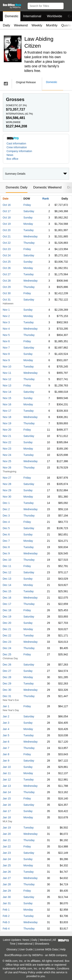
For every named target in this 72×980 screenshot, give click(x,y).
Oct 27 (7, 274)
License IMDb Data (46, 949)
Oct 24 (7, 255)
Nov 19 (7, 423)
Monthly (52, 25)
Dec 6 (6, 534)
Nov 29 (7, 490)
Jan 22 (7, 846)
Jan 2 (6, 716)
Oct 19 (7, 224)
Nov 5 (6, 335)
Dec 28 (7, 677)
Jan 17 (7, 811)
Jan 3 (6, 723)
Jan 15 (7, 798)
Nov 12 (7, 379)
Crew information (17, 147)
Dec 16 (7, 598)
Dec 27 (7, 671)
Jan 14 (7, 792)
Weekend (21, 25)
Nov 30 (7, 497)
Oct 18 (7, 218)
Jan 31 (7, 903)
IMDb (52, 955)
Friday (27, 205)
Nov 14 (7, 392)
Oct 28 (7, 281)
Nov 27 (7, 478)
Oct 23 (7, 249)
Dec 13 (7, 579)
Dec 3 (6, 516)
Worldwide (54, 16)
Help (63, 949)
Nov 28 (7, 484)
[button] (67, 5)
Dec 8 (6, 547)
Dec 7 (6, 541)
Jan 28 (7, 884)
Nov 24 (7, 455)
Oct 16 (7, 205)
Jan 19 (7, 828)
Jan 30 (7, 897)
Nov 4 (6, 329)
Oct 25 (7, 262)
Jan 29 (7, 891)
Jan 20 (7, 834)
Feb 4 (6, 929)
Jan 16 (7, 805)
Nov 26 (7, 468)
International (32, 16)
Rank (46, 199)
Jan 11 (7, 773)
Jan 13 (7, 786)
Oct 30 (7, 293)
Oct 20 (7, 230)
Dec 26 (7, 665)
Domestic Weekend (47, 187)
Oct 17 (7, 211)
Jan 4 (6, 729)
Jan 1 (6, 706)
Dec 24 (7, 648)
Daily (7, 25)
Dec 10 (7, 560)
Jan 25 (7, 865)
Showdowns (42, 944)
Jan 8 (6, 754)
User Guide (26, 949)
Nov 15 (7, 398)
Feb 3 (6, 922)
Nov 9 (6, 360)
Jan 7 (6, 748)
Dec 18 (7, 610)
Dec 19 (7, 617)
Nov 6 (6, 341)
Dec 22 (7, 635)
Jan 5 (6, 735)
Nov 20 (7, 430)
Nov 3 (6, 322)
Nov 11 (7, 373)
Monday (28, 224)
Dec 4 (6, 522)
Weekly (37, 25)
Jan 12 (7, 780)
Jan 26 (7, 872)
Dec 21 (7, 629)
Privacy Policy (27, 972)
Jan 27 (7, 878)
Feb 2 (6, 916)
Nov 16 (7, 404)
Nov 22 (7, 442)
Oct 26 (7, 268)
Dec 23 (7, 642)
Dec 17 (7, 604)
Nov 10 (7, 367)
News (10, 155)
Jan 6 (6, 742)
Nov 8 (6, 354)
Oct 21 (7, 236)
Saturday (29, 211)
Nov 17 (7, 411)
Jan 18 (7, 817)
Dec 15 (7, 591)
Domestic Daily (17, 187)
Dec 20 (7, 623)
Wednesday (31, 236)
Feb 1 (6, 910)
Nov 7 (6, 348)
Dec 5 (6, 528)
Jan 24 (7, 859)
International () (19, 114)
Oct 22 (7, 243)
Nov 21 (7, 436)
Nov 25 (7, 461)
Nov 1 (6, 310)
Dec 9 (6, 553)
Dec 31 (7, 696)
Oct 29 (7, 287)
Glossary (12, 949)
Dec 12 (7, 572)
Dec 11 (7, 566)
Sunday (28, 218)
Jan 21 (7, 840)
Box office (12, 159)
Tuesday (29, 230)
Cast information (16, 143)
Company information (19, 151)
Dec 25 (7, 654)
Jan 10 (7, 767)
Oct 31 (7, 300)
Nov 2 (6, 316)
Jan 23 (7, 853)
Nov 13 (7, 385)
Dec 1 (6, 503)
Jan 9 (6, 761)
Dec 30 (7, 690)
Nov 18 (7, 417)
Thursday (29, 243)
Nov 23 (7, 449)
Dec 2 (6, 509)
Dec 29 (7, 683)
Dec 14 (7, 585)
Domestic (12, 16)
